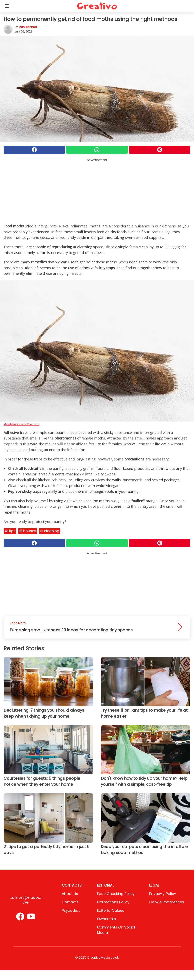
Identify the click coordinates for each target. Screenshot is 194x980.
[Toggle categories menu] (7, 6)
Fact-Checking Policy (116, 894)
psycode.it (71, 910)
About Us (70, 894)
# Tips (10, 531)
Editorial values (111, 910)
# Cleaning (49, 531)
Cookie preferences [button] (167, 902)
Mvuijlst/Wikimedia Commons (21, 424)
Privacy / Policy (163, 894)
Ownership (106, 919)
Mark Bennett (28, 27)
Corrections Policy (113, 902)
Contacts (70, 902)
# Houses (28, 531)
